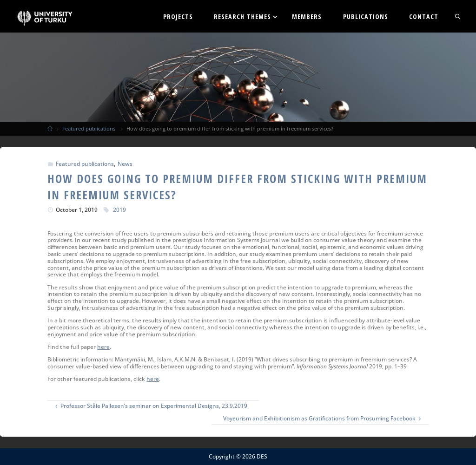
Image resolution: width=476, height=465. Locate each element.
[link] (458, 16)
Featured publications (89, 128)
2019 (119, 210)
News (125, 164)
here (103, 347)
